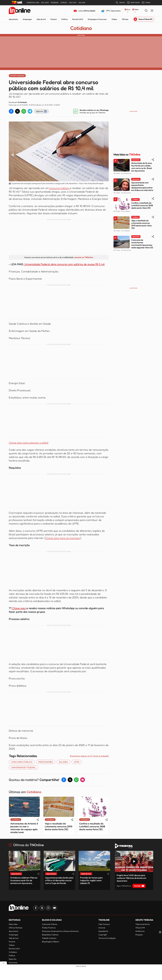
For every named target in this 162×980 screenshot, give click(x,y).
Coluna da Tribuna (50, 924)
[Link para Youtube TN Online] (55, 908)
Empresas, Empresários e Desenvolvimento (60, 931)
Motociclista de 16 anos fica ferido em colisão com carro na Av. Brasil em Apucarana (142, 167)
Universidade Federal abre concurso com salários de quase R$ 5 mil (64, 264)
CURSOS (64, 3)
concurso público (60, 188)
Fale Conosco (104, 924)
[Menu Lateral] (152, 11)
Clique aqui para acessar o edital (29, 443)
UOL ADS (82, 3)
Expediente (103, 931)
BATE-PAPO (133, 3)
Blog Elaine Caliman (50, 935)
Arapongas (27, 19)
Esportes (13, 959)
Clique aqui (19, 608)
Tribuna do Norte (143, 924)
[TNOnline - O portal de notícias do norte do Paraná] (20, 11)
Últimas (125, 19)
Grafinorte (140, 931)
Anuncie (102, 928)
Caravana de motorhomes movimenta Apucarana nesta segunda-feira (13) (142, 244)
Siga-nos (41, 111)
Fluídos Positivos (49, 928)
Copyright (103, 935)
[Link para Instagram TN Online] (48, 908)
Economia (13, 962)
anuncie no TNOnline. (84, 257)
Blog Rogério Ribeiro (51, 942)
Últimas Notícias (16, 928)
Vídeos (114, 19)
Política (64, 19)
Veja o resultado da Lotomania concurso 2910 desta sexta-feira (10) (59, 826)
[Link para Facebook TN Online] (36, 908)
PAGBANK (55, 3)
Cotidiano (81, 28)
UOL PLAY (73, 3)
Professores (46, 762)
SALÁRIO (63, 762)
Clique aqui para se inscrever (63, 538)
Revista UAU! (78, 19)
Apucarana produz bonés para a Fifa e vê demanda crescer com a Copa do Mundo (59, 880)
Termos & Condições (107, 938)
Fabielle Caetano (49, 938)
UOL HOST (45, 3)
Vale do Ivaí (41, 19)
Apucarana (13, 19)
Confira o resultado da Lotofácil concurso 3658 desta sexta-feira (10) (92, 826)
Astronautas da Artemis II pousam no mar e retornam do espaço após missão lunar (24, 828)
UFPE (77, 762)
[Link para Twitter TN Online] (42, 908)
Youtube (139, 886)
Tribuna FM (140, 928)
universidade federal (24, 767)
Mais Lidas (13, 924)
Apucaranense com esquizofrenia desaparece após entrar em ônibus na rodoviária (142, 186)
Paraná (53, 19)
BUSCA (120, 3)
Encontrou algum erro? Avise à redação (89, 756)
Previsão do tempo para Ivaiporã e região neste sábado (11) (91, 880)
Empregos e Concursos (97, 19)
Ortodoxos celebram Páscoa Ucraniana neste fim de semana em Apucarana (24, 880)
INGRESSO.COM (33, 3)
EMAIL (146, 3)
